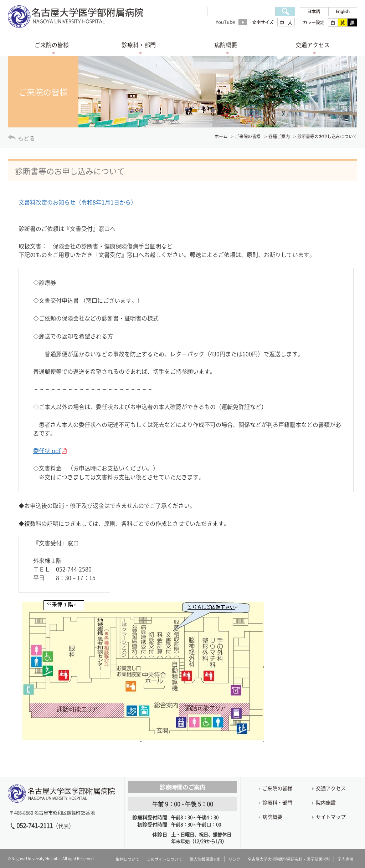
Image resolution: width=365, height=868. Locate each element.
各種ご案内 (279, 136)
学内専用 (345, 859)
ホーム (221, 136)
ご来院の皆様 (52, 45)
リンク (234, 859)
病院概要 (226, 45)
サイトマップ (331, 817)
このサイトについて (164, 859)
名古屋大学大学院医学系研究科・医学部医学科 (289, 859)
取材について (128, 859)
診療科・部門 (139, 45)
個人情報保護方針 (205, 859)
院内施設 (326, 802)
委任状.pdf (47, 450)
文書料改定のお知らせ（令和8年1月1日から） (78, 202)
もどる (26, 138)
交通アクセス (313, 45)
